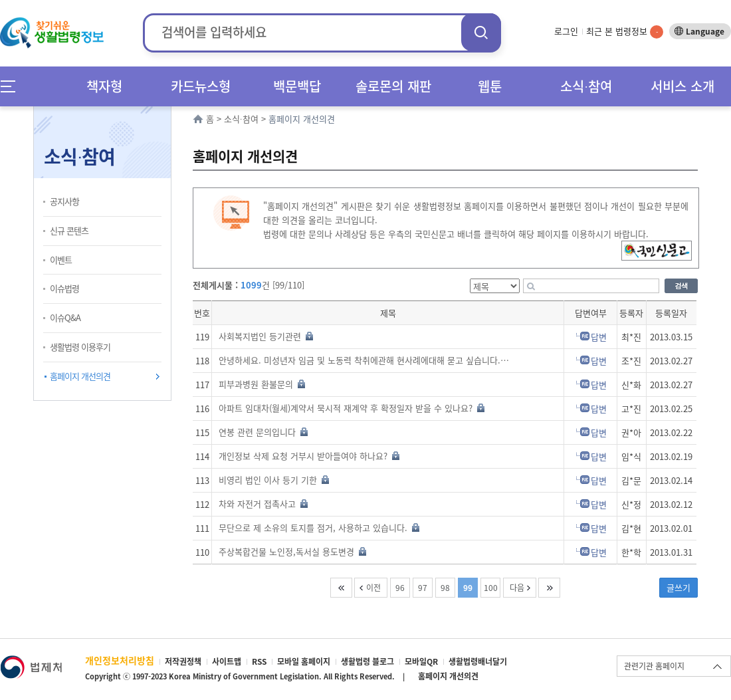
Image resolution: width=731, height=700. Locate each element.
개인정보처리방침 (120, 660)
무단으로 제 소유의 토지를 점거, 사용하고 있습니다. (319, 527)
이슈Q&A (65, 317)
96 (400, 588)
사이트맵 (227, 661)
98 (445, 588)
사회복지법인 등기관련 (266, 336)
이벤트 (61, 260)
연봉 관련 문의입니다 (263, 432)
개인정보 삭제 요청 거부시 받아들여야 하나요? (309, 456)
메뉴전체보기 (12, 86)
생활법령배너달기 (478, 661)
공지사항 (64, 201)
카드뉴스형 (201, 86)
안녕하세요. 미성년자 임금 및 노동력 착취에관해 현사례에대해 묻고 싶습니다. (365, 360)
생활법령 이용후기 (80, 347)
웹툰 (490, 86)
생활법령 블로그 (367, 661)
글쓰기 (679, 587)
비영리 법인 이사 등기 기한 (274, 480)
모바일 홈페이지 (304, 661)
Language (705, 31)
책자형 (104, 86)
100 (491, 588)
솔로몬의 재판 (393, 86)
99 (468, 588)
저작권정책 (183, 661)
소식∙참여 (586, 86)
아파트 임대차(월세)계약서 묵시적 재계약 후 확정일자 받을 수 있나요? (352, 408)
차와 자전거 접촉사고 (263, 504)
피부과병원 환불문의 (262, 384)
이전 (373, 588)
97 (423, 588)
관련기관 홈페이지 (654, 666)
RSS (259, 661)
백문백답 (297, 86)
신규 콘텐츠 (69, 230)
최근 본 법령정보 (625, 31)
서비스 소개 (682, 86)
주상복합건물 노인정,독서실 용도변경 (292, 551)
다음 (517, 588)
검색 (481, 32)
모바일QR (421, 661)
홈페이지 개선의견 (80, 376)
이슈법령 (64, 288)
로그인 (566, 31)
